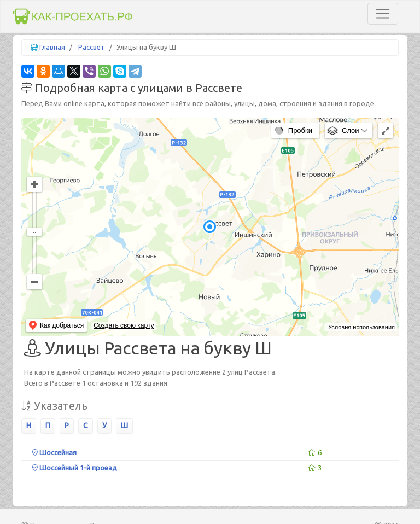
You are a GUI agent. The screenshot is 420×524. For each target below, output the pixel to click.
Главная (52, 47)
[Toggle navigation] (383, 14)
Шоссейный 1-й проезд (75, 468)
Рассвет (92, 47)
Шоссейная (54, 452)
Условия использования (361, 327)
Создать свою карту (124, 325)
